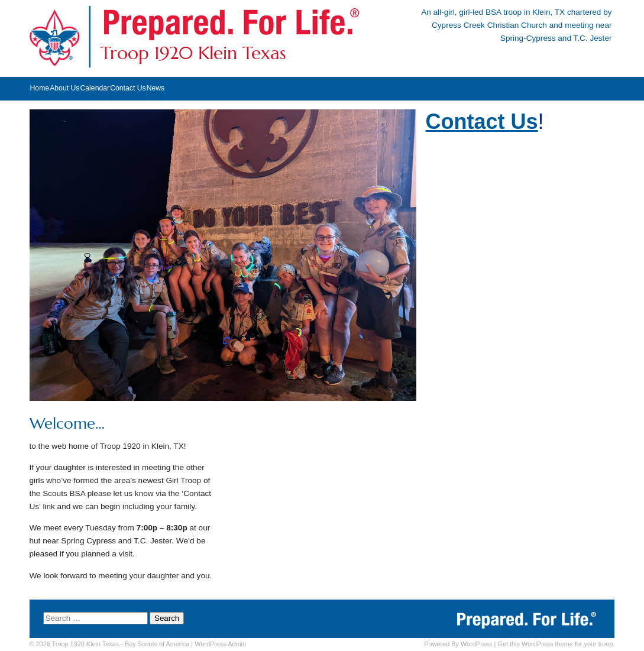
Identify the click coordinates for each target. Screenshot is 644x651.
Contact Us (128, 88)
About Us (64, 88)
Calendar (95, 88)
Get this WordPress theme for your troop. (556, 644)
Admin (220, 644)
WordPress (477, 644)
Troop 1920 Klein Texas (193, 53)
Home (40, 88)
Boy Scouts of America (157, 644)
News (156, 88)
